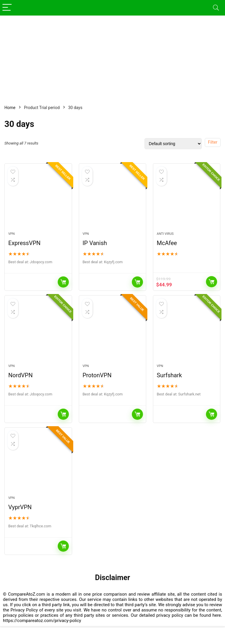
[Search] (216, 8)
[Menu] (7, 8)
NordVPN (20, 376)
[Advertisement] (112, 57)
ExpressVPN (24, 244)
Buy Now (63, 283)
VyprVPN (20, 509)
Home (10, 108)
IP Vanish (95, 244)
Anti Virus (165, 234)
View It (212, 282)
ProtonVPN (97, 376)
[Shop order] (173, 144)
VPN (11, 234)
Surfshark (169, 376)
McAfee (167, 244)
